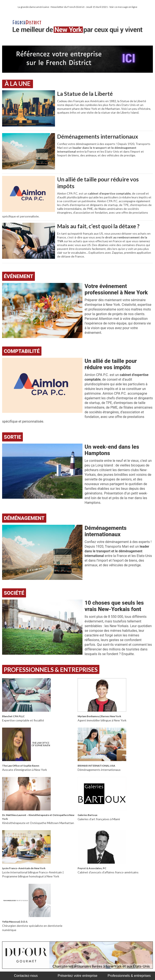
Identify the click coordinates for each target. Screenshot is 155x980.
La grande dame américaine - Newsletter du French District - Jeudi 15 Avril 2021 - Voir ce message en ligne (77, 7)
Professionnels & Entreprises (51, 670)
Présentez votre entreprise (78, 976)
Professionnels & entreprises (129, 976)
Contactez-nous (26, 976)
